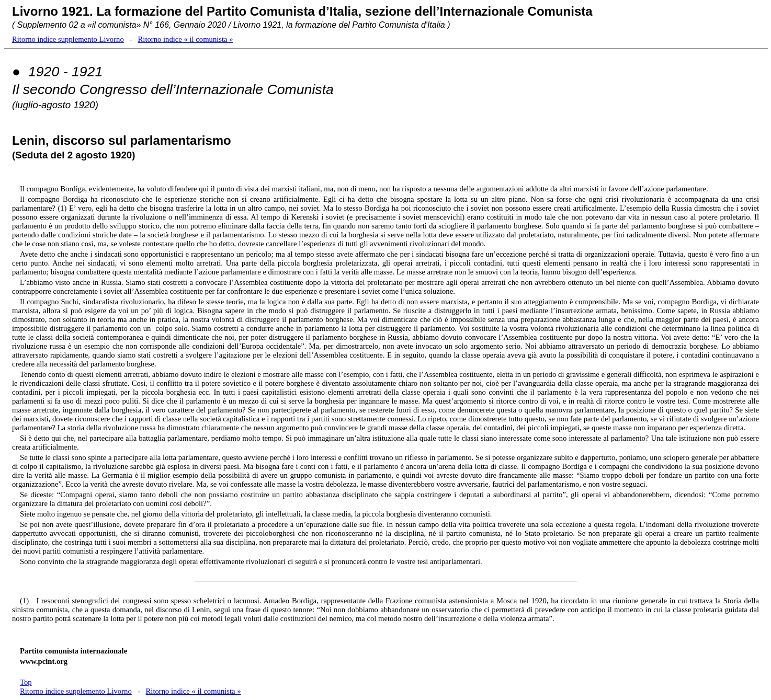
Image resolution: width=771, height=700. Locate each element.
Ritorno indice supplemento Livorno (68, 39)
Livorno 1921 (51, 11)
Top (26, 682)
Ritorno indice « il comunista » (186, 39)
